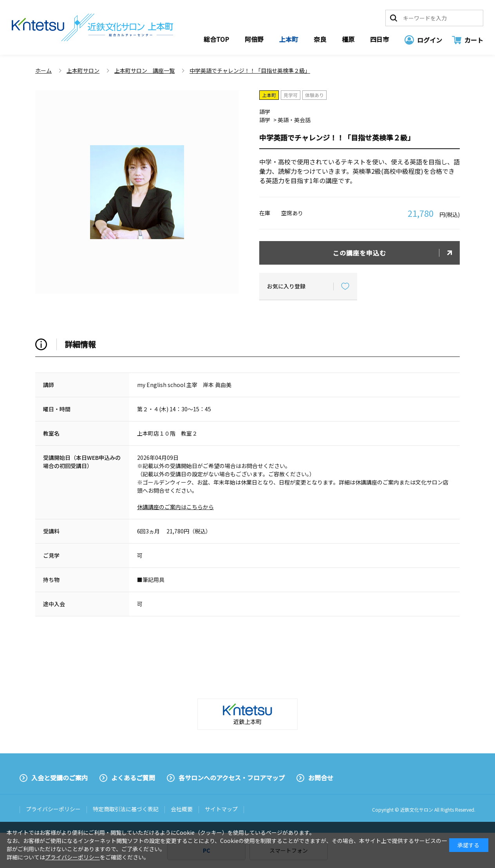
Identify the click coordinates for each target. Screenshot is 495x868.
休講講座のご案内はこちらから (175, 507)
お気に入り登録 (286, 286)
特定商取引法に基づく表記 (126, 809)
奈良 (320, 39)
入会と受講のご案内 (60, 778)
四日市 (379, 39)
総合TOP (216, 39)
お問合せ (321, 778)
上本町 (289, 39)
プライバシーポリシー (53, 809)
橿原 (348, 39)
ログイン (430, 40)
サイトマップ (221, 809)
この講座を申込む (360, 253)
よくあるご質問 (133, 778)
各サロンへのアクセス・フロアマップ (232, 778)
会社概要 (182, 809)
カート (474, 40)
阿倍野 (254, 39)
